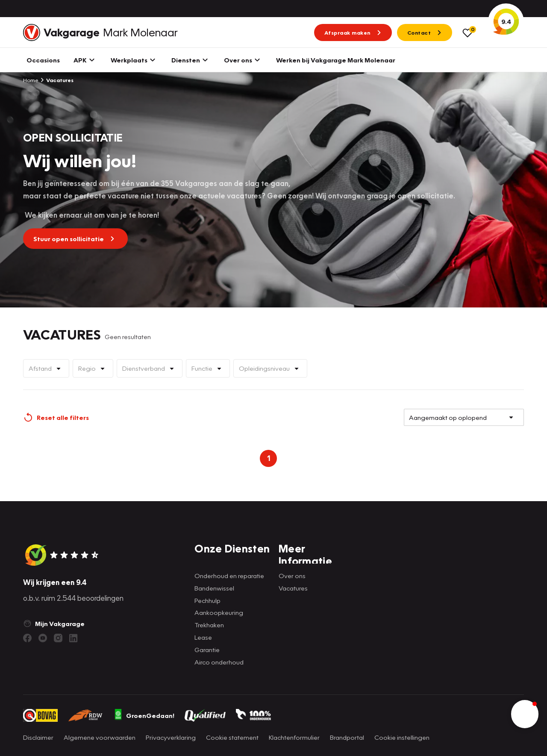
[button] (525, 714)
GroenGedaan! (144, 715)
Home (31, 80)
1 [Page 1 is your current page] (269, 458)
